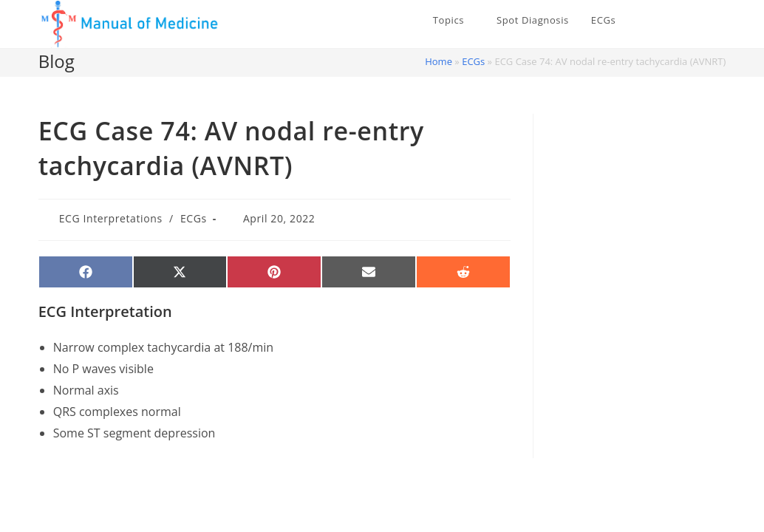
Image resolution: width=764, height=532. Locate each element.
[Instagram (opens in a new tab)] (720, 21)
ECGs (473, 61)
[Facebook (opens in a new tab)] (698, 21)
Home (439, 61)
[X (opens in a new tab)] (676, 21)
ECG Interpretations (111, 218)
